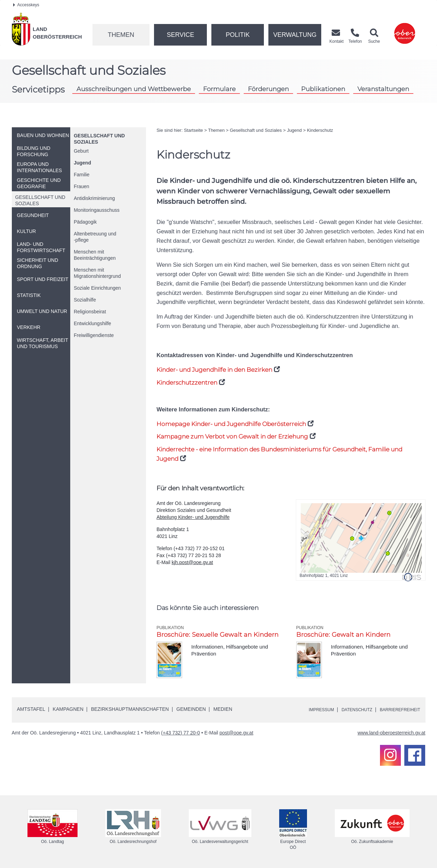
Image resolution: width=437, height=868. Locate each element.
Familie (82, 175)
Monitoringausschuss (97, 210)
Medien (223, 709)
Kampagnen (68, 709)
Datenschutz (347, 709)
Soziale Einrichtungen (97, 288)
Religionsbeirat (90, 312)
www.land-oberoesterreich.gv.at (391, 733)
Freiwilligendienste (94, 335)
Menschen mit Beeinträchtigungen (95, 255)
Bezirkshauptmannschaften (130, 709)
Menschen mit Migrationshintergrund (97, 273)
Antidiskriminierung (94, 198)
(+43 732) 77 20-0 (180, 733)
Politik (238, 35)
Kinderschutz (320, 130)
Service (181, 35)
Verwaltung (295, 35)
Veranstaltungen (383, 89)
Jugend (82, 163)
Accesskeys (26, 5)
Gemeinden (191, 709)
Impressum (307, 709)
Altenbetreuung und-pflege (95, 237)
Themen (121, 35)
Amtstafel (31, 709)
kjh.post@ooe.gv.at (192, 562)
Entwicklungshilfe (92, 323)
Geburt (81, 151)
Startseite (193, 130)
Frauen (81, 186)
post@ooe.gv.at (236, 733)
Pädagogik (85, 222)
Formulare (219, 89)
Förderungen (268, 89)
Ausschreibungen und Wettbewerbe (134, 89)
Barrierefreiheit (396, 709)
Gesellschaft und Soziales (256, 130)
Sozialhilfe (85, 300)
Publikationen (323, 89)
